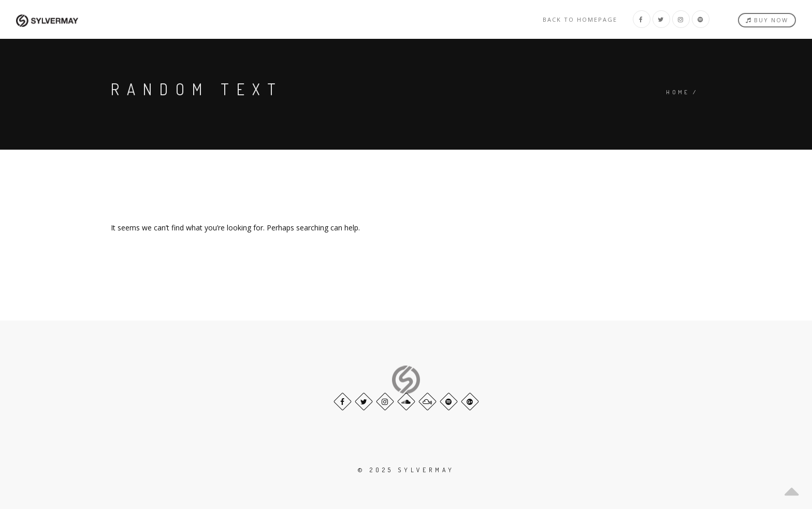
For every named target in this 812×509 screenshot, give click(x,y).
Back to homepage (580, 19)
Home (678, 92)
